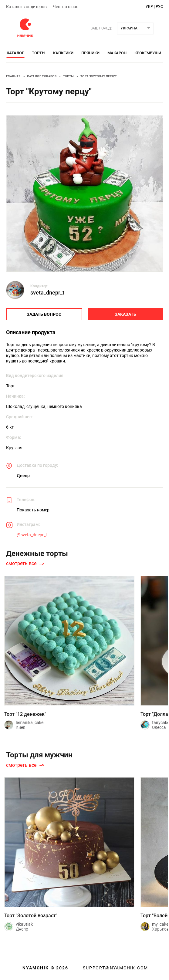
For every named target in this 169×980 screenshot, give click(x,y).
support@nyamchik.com (115, 968)
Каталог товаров (42, 76)
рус (159, 7)
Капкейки (63, 53)
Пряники (90, 53)
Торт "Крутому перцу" (99, 76)
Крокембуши (148, 53)
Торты (39, 53)
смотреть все (21, 564)
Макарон (117, 53)
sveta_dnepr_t (47, 293)
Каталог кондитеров (26, 7)
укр (149, 7)
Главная (13, 76)
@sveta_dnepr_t (32, 535)
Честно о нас (66, 7)
